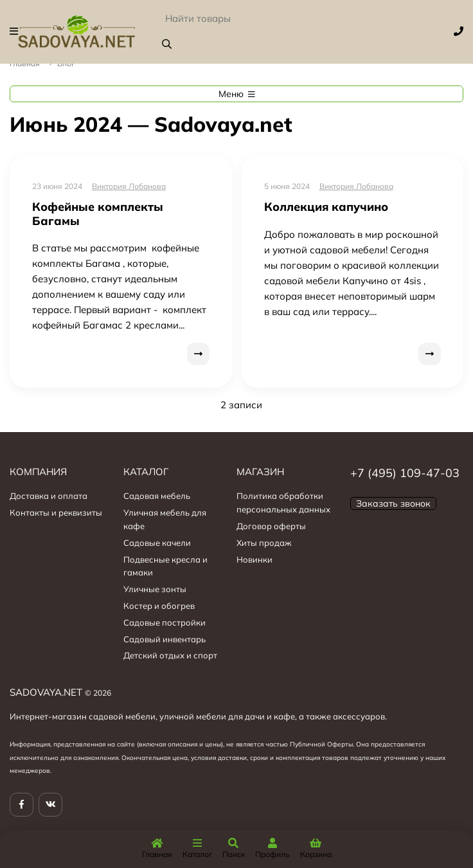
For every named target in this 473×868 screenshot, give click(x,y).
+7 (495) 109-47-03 (405, 473)
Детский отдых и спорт (170, 655)
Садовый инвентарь (165, 639)
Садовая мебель (157, 496)
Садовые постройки (165, 622)
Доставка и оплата (49, 496)
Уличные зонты (155, 589)
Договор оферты (271, 526)
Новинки (254, 559)
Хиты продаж (264, 543)
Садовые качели (157, 543)
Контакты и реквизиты (56, 512)
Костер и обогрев (159, 606)
